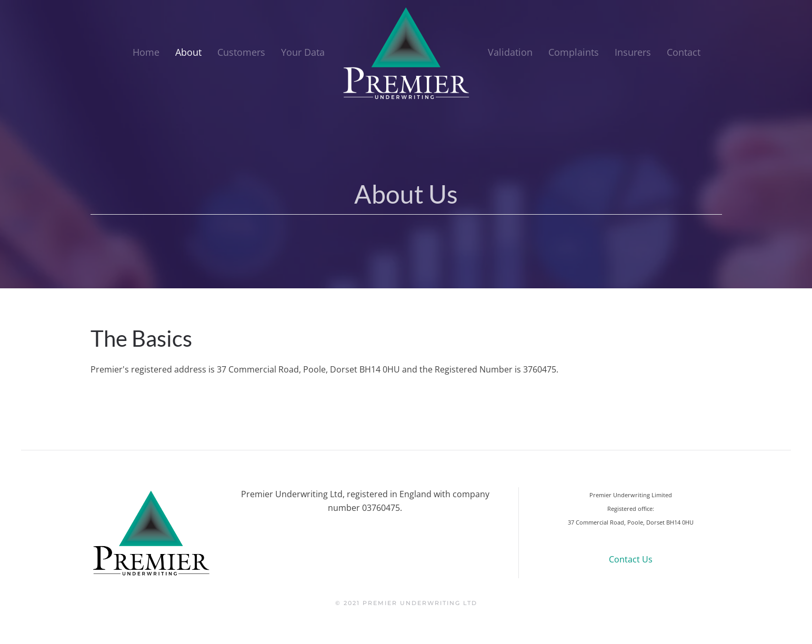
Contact (684, 52)
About (188, 52)
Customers (241, 52)
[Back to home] (406, 53)
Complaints (574, 52)
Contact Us (631, 559)
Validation (510, 52)
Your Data (303, 52)
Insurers (633, 52)
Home (146, 52)
